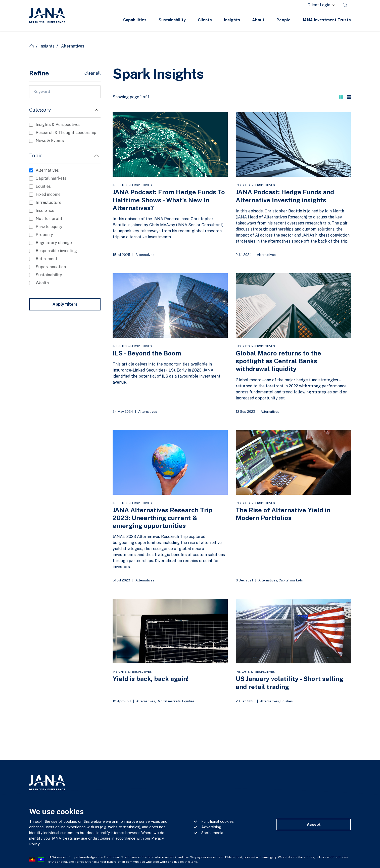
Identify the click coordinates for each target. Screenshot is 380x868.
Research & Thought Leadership (66, 133)
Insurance (45, 211)
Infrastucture (49, 202)
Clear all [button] (92, 73)
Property (44, 235)
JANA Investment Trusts (327, 20)
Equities (188, 701)
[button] (341, 97)
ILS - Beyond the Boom (147, 353)
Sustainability (172, 20)
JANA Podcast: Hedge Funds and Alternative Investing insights (285, 196)
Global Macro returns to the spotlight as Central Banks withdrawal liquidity (278, 361)
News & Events (50, 141)
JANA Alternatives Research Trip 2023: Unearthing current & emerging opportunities (163, 518)
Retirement (46, 259)
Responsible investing (56, 251)
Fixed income (48, 194)
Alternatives (145, 255)
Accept (314, 824)
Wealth (42, 283)
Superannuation (51, 267)
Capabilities (135, 20)
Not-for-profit (49, 219)
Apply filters (65, 304)
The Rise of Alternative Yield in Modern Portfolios (283, 514)
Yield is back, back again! (151, 679)
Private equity (49, 227)
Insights (232, 20)
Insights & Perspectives (132, 185)
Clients (205, 20)
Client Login (319, 5)
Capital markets (291, 580)
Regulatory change (54, 243)
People (283, 20)
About (258, 20)
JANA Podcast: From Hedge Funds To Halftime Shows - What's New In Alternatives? (169, 200)
